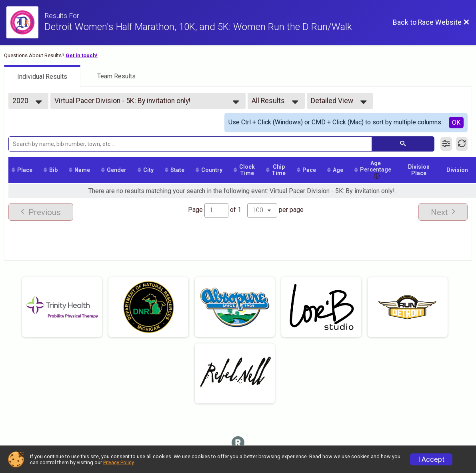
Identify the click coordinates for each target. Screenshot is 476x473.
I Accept (431, 459)
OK (456, 123)
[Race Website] (25, 22)
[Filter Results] (446, 144)
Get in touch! (82, 55)
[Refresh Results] (462, 144)
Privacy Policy (118, 462)
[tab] (42, 76)
